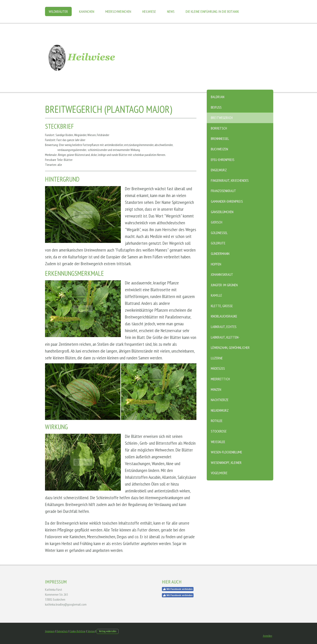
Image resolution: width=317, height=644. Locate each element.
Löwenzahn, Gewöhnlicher (230, 348)
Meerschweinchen (118, 11)
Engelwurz (219, 170)
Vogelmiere (219, 473)
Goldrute (218, 243)
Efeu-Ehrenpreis (223, 160)
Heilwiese (149, 11)
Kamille (216, 295)
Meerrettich (220, 379)
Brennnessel (220, 138)
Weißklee (218, 442)
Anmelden (268, 636)
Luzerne (217, 358)
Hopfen (216, 264)
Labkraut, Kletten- (225, 337)
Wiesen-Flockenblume (226, 452)
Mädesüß (218, 368)
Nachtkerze (220, 400)
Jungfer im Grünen (224, 285)
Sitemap (91, 631)
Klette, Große (222, 306)
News (171, 11)
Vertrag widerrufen (108, 631)
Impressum (50, 631)
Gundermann (220, 254)
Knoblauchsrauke (224, 316)
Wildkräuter (58, 11)
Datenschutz (62, 631)
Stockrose (219, 431)
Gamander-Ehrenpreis (227, 201)
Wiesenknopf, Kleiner (226, 463)
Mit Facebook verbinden (178, 589)
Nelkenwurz (220, 410)
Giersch (217, 222)
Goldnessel (219, 233)
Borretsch (219, 128)
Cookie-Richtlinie (78, 631)
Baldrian (218, 97)
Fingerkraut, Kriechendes (230, 180)
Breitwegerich (222, 118)
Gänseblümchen (222, 212)
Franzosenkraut (223, 191)
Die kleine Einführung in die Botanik (212, 11)
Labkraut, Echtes (224, 327)
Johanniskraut (222, 274)
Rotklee (217, 421)
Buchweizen (219, 149)
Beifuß (216, 107)
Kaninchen (87, 11)
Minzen (216, 389)
